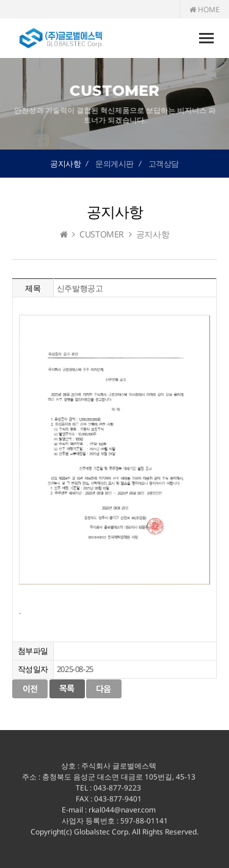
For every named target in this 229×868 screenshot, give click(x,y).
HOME (205, 9)
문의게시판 (114, 164)
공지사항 (65, 164)
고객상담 (164, 164)
